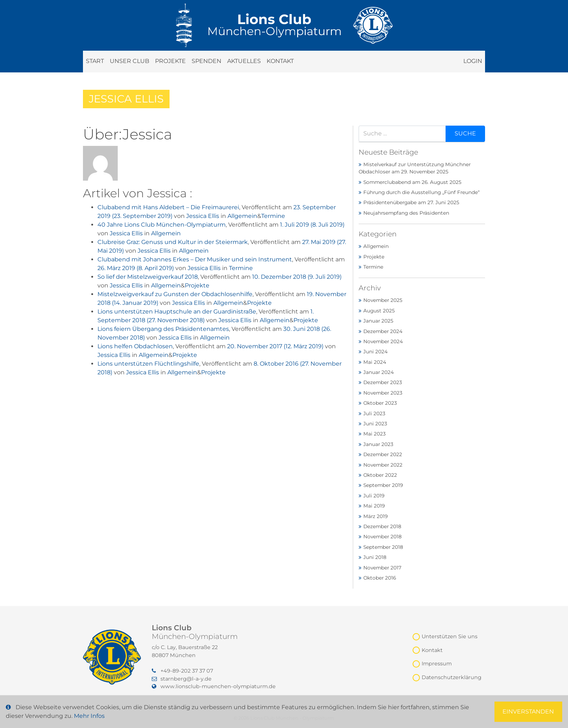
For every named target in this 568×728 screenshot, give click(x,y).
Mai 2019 (374, 506)
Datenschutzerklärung (452, 677)
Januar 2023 (378, 444)
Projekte (170, 61)
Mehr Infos (89, 716)
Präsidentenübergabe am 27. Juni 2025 (411, 202)
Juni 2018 (375, 557)
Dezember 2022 (383, 454)
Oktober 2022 (380, 475)
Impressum (437, 664)
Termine (273, 216)
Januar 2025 (378, 321)
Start (95, 61)
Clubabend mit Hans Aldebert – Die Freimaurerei (168, 207)
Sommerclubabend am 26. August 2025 (412, 182)
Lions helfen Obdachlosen (135, 346)
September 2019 (383, 485)
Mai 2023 (375, 434)
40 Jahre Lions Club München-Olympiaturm (162, 225)
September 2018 (383, 547)
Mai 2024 (375, 362)
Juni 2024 (375, 352)
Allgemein (242, 216)
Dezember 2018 (382, 526)
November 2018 (383, 536)
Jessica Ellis (203, 216)
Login (473, 61)
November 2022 (383, 465)
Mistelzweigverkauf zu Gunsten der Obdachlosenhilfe (175, 294)
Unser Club (130, 61)
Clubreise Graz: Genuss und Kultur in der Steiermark (173, 242)
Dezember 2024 (383, 331)
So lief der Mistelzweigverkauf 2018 (148, 277)
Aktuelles (244, 61)
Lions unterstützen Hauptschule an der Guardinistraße (177, 312)
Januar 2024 (379, 372)
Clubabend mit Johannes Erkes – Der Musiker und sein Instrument (195, 259)
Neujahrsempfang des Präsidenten (406, 213)
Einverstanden (528, 712)
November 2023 (383, 393)
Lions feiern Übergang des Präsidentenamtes (163, 329)
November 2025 (383, 300)
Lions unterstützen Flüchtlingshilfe (148, 364)
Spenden (206, 61)
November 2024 (383, 341)
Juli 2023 (374, 413)
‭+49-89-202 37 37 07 (182, 671)
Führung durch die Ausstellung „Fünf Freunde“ (421, 192)
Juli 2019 (374, 496)
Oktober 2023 (380, 403)
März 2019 (375, 516)
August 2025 (379, 311)
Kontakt (280, 61)
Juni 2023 (375, 424)
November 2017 (382, 568)
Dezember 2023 (383, 382)
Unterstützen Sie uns (450, 636)
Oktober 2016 (380, 578)
